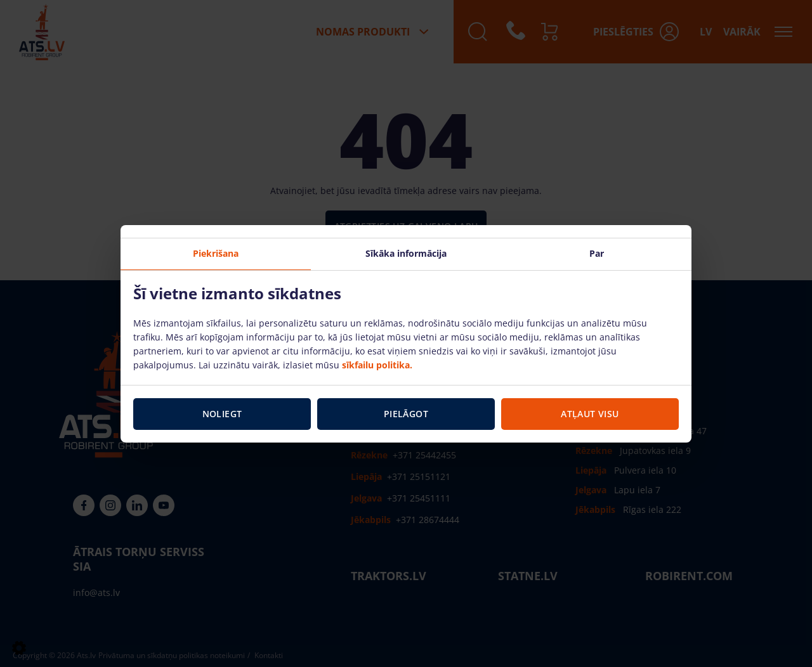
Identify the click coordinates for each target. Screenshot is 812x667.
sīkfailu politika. (377, 365)
